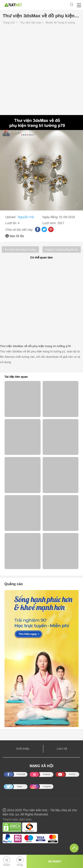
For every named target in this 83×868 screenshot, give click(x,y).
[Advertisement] (41, 71)
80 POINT (55, 861)
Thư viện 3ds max (30, 23)
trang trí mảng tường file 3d (62, 250)
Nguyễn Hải (26, 217)
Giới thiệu (23, 749)
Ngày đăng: (51, 217)
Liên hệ (62, 749)
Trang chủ (9, 23)
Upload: (11, 217)
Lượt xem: (50, 223)
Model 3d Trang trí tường (60, 23)
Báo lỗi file (17, 236)
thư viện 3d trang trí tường (20, 250)
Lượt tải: (12, 223)
